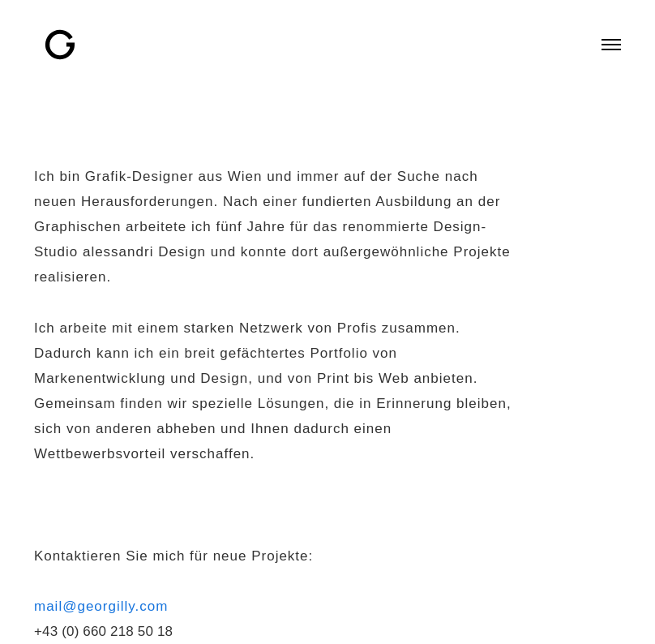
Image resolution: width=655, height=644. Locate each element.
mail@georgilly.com (101, 606)
